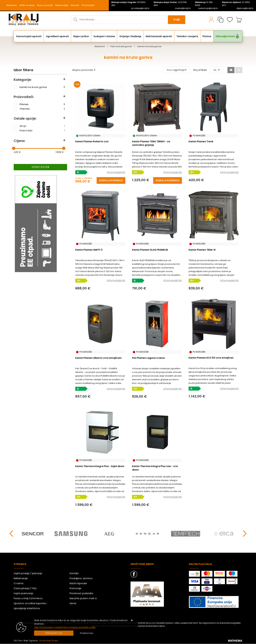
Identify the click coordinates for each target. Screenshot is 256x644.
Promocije (75, 589)
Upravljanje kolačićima (27, 609)
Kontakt (74, 574)
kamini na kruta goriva (42, 87)
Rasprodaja (62, 5)
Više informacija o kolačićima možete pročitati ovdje (65, 627)
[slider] (14, 148)
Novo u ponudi (45, 5)
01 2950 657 (236, 4)
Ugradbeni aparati (57, 36)
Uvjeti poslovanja (23, 594)
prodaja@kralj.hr (140, 8)
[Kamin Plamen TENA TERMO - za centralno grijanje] (168, 181)
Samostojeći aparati (29, 36)
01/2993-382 (129, 4)
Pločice (207, 36)
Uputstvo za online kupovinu (30, 604)
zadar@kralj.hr (183, 8)
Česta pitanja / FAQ (25, 589)
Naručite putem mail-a (83, 599)
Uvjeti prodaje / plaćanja (28, 574)
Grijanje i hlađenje (130, 36)
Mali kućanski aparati (159, 36)
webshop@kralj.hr (208, 8)
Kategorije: (23, 80)
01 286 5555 (204, 4)
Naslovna (12, 5)
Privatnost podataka (81, 594)
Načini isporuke (78, 584)
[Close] (54, 633)
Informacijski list (116, 172)
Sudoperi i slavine (104, 36)
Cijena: (19, 141)
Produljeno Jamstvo (81, 579)
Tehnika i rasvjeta (187, 36)
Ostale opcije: (25, 118)
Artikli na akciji (27, 5)
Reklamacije (21, 579)
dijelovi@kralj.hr (245, 8)
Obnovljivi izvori (225, 36)
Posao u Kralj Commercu (28, 599)
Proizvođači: (24, 97)
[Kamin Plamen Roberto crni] (111, 181)
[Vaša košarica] (239, 20)
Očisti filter (40, 167)
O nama (19, 584)
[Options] (87, 633)
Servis (73, 604)
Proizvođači (88, 5)
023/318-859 (171, 4)
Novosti (75, 5)
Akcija (42, 126)
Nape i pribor (81, 36)
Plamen (42, 104)
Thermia (42, 109)
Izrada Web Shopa (49, 641)
